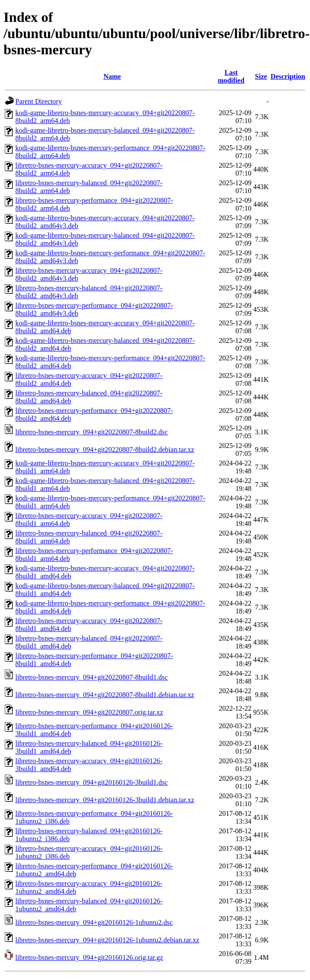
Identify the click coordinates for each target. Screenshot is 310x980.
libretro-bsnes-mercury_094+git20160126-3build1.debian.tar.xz (105, 800)
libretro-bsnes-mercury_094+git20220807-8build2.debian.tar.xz (105, 449)
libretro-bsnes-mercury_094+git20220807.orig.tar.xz (89, 712)
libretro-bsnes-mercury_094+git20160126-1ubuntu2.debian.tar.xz (107, 940)
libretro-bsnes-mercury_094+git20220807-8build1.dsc (92, 677)
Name (112, 76)
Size (261, 76)
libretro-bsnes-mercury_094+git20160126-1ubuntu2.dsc (94, 922)
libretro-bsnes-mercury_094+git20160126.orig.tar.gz (89, 957)
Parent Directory (39, 101)
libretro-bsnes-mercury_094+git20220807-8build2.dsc (92, 432)
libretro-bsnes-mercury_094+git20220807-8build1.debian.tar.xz (105, 695)
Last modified (231, 76)
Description (288, 76)
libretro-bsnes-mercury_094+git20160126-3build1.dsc (92, 782)
